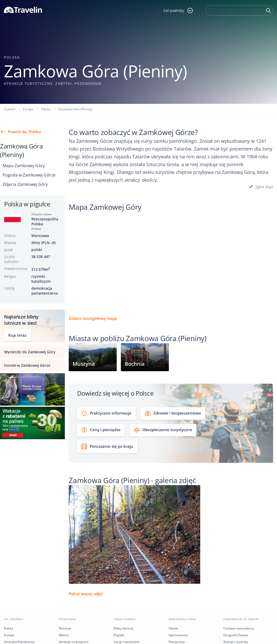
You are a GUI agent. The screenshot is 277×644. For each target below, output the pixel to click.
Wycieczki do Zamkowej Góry (30, 352)
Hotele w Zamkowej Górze (27, 365)
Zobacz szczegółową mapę (93, 318)
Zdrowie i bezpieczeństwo (173, 413)
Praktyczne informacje (106, 413)
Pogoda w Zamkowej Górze (29, 175)
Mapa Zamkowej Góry (24, 166)
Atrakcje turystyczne (74, 642)
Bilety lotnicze (124, 628)
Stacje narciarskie (126, 642)
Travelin (9, 109)
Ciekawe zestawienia (238, 628)
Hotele (173, 628)
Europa (28, 109)
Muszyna (84, 364)
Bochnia (135, 364)
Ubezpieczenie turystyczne (163, 430)
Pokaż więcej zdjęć (86, 594)
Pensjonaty (177, 642)
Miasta (64, 635)
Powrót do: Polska (24, 132)
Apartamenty (178, 635)
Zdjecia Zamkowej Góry (25, 184)
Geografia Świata (236, 635)
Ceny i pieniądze (101, 430)
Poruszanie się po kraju (107, 447)
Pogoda (119, 635)
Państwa (65, 628)
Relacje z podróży (236, 642)
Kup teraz (17, 335)
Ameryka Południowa (19, 642)
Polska (46, 109)
